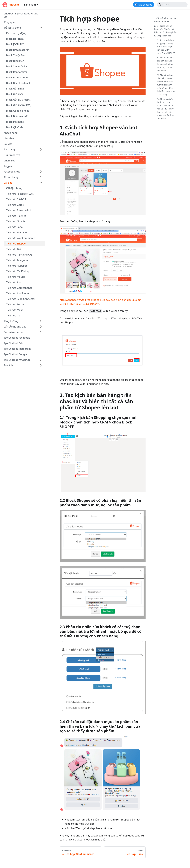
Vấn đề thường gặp (15, 327)
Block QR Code (15, 127)
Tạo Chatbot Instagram (17, 349)
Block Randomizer (17, 72)
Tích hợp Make (15, 310)
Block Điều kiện (15, 61)
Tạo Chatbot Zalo (14, 343)
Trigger (8, 166)
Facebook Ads (12, 172)
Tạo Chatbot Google (15, 354)
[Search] (172, 5)
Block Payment (15, 122)
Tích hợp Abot (14, 282)
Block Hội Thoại (15, 39)
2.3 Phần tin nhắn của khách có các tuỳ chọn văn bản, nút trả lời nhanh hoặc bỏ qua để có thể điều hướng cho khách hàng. (166, 85)
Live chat (9, 138)
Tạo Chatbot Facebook (17, 338)
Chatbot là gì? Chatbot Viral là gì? (21, 15)
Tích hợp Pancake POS (19, 255)
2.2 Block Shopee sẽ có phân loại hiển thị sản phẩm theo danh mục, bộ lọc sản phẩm (166, 64)
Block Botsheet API (17, 116)
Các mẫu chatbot (14, 332)
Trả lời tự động (12, 28)
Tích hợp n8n (14, 316)
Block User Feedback (18, 83)
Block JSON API (15, 44)
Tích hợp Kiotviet (16, 216)
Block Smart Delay (17, 66)
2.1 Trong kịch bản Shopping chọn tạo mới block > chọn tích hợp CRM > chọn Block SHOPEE (166, 47)
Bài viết (8, 144)
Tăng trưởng (11, 321)
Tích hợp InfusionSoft (19, 210)
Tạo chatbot (145, 5)
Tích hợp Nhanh (15, 221)
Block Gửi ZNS (14, 94)
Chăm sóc (9, 161)
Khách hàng (11, 133)
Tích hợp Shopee (16, 244)
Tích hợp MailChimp (18, 271)
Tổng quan (10, 22)
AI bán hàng (11, 177)
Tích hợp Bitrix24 (16, 199)
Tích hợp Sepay (15, 304)
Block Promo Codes (17, 77)
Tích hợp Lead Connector (21, 299)
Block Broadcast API (18, 50)
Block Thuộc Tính (16, 55)
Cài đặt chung (14, 188)
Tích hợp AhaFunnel (18, 293)
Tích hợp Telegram (17, 260)
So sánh (8, 365)
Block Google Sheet (18, 111)
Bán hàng (9, 149)
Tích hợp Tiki (14, 249)
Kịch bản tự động (16, 33)
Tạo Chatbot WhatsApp (17, 360)
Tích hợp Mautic (16, 277)
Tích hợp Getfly (15, 205)
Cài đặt (8, 183)
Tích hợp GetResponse (19, 288)
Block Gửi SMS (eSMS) (19, 100)
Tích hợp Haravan (16, 232)
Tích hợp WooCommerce (21, 238)
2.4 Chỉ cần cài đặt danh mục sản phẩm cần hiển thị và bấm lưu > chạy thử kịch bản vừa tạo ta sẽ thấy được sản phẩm (166, 109)
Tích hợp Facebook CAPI (20, 194)
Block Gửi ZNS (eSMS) (19, 105)
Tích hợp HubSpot (17, 266)
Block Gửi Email (15, 89)
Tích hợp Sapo (14, 227)
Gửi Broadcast (12, 155)
